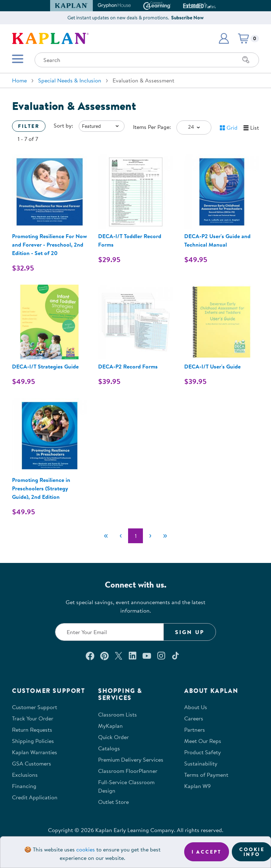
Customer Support (35, 707)
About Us (196, 707)
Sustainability (201, 763)
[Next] (150, 536)
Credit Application (35, 797)
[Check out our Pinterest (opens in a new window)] (104, 656)
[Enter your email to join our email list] (109, 632)
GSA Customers (32, 763)
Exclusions (25, 775)
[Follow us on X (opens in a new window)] (119, 656)
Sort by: (63, 125)
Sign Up (190, 632)
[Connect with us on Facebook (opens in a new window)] (90, 656)
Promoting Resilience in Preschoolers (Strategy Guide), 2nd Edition (41, 488)
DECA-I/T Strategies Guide (45, 366)
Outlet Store (113, 802)
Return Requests (32, 730)
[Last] (165, 536)
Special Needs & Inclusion (70, 80)
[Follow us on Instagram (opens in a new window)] (161, 656)
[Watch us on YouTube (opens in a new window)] (147, 656)
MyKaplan (110, 726)
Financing (24, 786)
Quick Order (113, 737)
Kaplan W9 (197, 786)
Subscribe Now (187, 18)
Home (19, 80)
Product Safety (203, 752)
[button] (224, 38)
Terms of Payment (206, 775)
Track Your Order (33, 718)
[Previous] (121, 536)
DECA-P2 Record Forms (128, 366)
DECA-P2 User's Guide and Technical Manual (217, 240)
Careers (194, 718)
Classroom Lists (118, 714)
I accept (207, 852)
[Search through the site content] (147, 60)
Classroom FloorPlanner (128, 771)
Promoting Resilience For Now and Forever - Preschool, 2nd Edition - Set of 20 (49, 244)
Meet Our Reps (203, 741)
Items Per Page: (152, 127)
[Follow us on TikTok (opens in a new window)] (175, 656)
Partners (195, 730)
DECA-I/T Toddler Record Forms (130, 240)
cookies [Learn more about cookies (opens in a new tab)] (86, 849)
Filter (29, 126)
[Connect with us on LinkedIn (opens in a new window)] (133, 656)
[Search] (246, 60)
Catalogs (109, 748)
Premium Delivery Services (131, 759)
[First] (106, 536)
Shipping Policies (33, 741)
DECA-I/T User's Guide (212, 366)
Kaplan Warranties (35, 752)
